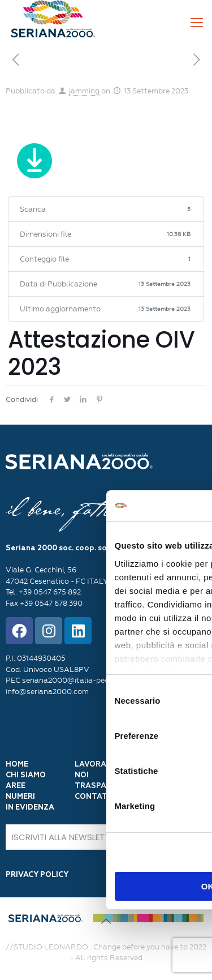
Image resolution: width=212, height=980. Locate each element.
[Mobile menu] (197, 23)
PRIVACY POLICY (37, 875)
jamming (84, 91)
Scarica (34, 163)
